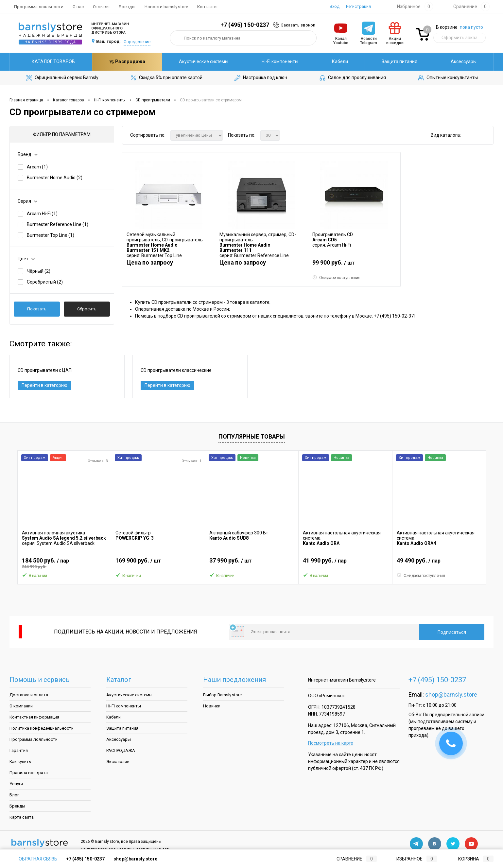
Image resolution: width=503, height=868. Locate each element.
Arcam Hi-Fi (42, 214)
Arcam (37, 167)
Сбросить (87, 309)
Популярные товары (252, 437)
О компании (21, 707)
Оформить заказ (460, 38)
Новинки (212, 707)
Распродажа (459, 61)
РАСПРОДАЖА (121, 751)
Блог (14, 796)
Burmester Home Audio (55, 178)
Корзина (470, 859)
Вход (335, 6)
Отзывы (101, 7)
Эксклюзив (118, 763)
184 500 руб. (64, 564)
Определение (137, 42)
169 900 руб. (158, 564)
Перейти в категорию (44, 386)
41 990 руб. (345, 564)
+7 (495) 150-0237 (245, 25)
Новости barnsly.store (166, 7)
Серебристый (45, 282)
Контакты (207, 7)
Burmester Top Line (51, 235)
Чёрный (39, 271)
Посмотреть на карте (331, 744)
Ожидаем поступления (337, 277)
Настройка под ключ (260, 78)
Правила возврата (29, 774)
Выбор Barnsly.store (222, 696)
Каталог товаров (51, 61)
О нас (78, 7)
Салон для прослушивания (352, 78)
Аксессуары (394, 61)
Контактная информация (34, 718)
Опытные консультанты (447, 78)
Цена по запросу (150, 262)
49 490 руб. (439, 564)
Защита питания (330, 61)
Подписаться (452, 633)
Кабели (270, 61)
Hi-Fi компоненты (210, 61)
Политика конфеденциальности (42, 729)
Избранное (411, 859)
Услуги (16, 785)
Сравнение (351, 859)
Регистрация (358, 6)
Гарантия (19, 751)
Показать (37, 309)
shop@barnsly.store (451, 695)
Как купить (20, 763)
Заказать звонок (298, 25)
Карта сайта (22, 818)
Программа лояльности (39, 7)
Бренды (127, 7)
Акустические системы (134, 61)
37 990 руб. (252, 564)
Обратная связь (33, 859)
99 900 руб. (354, 265)
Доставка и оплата (29, 696)
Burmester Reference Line (58, 224)
